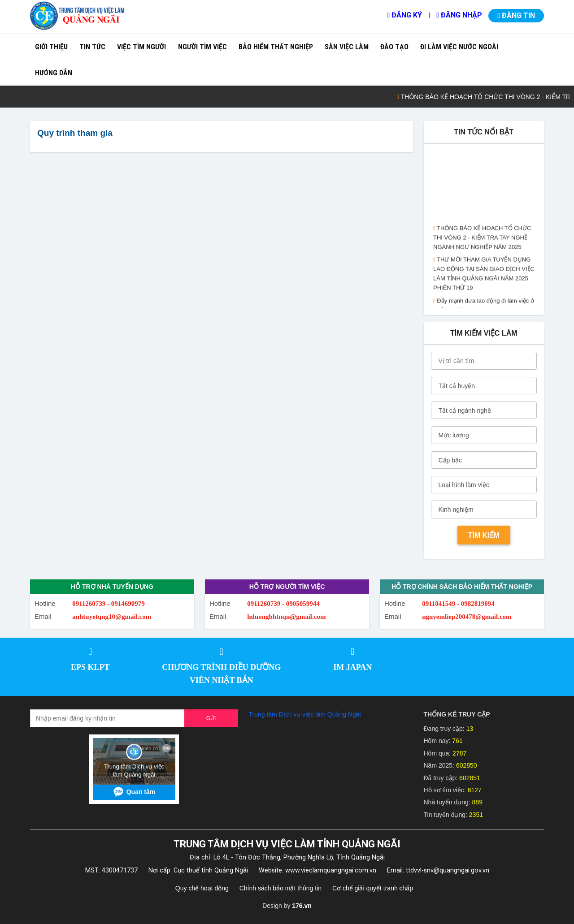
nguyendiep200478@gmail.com (467, 617)
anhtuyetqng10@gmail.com (112, 617)
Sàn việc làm (347, 47)
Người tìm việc (202, 47)
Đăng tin (516, 15)
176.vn (302, 906)
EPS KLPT (90, 667)
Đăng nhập (459, 15)
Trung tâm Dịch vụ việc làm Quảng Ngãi (305, 714)
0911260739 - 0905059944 (283, 604)
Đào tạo (394, 47)
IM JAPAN (352, 667)
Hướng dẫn (54, 73)
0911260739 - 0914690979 (109, 604)
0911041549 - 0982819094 (458, 604)
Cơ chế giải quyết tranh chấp (373, 888)
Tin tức (92, 47)
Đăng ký (404, 15)
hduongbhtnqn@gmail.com (286, 617)
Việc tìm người (141, 47)
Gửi (211, 718)
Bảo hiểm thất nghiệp (276, 47)
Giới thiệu (51, 47)
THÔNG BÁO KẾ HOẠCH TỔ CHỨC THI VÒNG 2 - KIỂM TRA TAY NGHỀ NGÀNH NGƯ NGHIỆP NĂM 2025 (482, 240)
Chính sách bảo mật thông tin (280, 888)
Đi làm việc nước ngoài (459, 47)
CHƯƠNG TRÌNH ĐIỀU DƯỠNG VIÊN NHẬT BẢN (221, 674)
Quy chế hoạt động (202, 888)
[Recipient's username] (107, 718)
